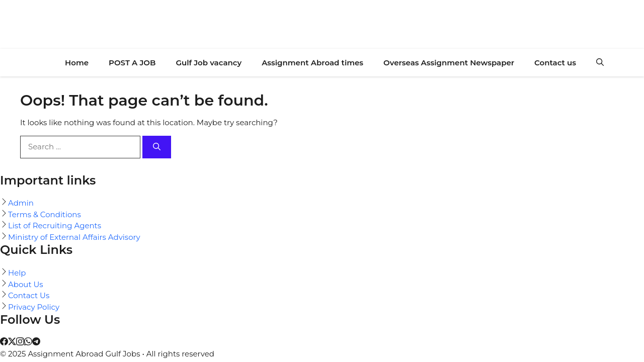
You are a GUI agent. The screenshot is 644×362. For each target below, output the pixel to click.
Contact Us (29, 295)
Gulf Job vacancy (209, 63)
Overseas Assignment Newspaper (449, 63)
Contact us (555, 63)
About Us (26, 284)
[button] (600, 63)
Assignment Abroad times (312, 63)
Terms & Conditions (45, 214)
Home (77, 63)
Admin (21, 203)
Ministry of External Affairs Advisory (74, 237)
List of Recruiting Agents (55, 225)
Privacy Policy (34, 307)
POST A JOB (132, 63)
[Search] (157, 147)
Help (17, 273)
